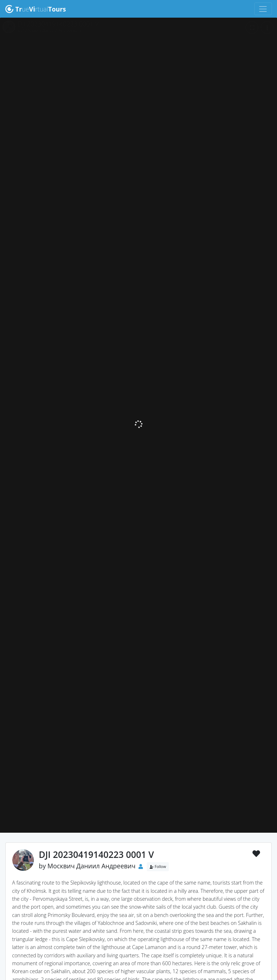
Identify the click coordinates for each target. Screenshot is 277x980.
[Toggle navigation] (263, 9)
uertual (36, 9)
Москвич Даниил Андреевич (92, 866)
